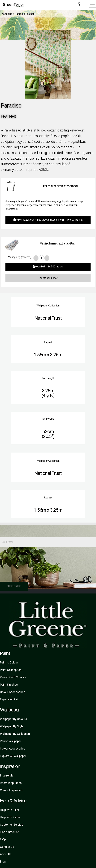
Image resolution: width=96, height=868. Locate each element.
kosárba (48, 267)
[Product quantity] (41, 258)
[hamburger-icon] (92, 5)
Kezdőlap (7, 14)
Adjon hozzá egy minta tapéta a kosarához (48, 220)
